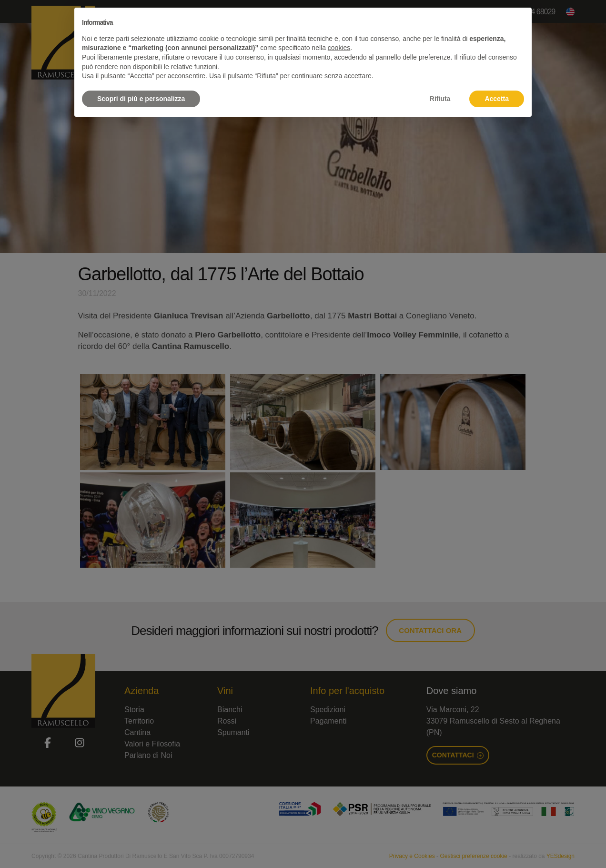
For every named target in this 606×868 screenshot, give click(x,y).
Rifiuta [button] (440, 99)
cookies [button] (339, 48)
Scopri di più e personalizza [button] (141, 99)
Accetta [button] (497, 99)
